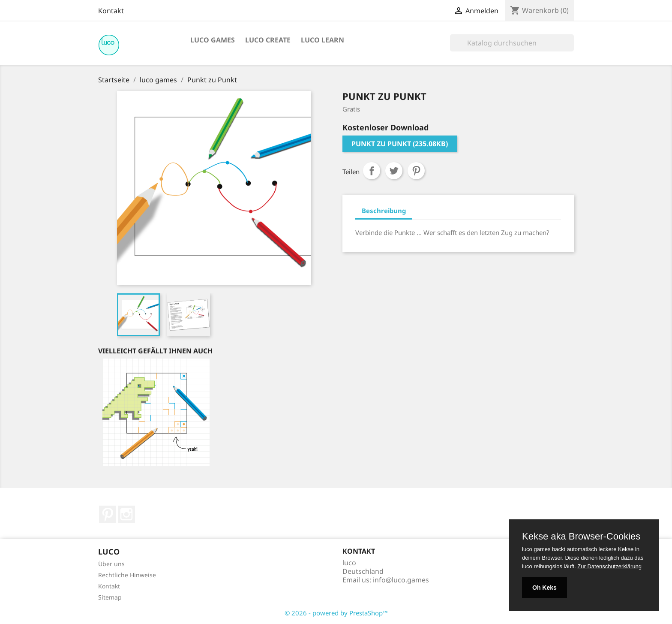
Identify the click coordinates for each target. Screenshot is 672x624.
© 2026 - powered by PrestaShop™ (336, 613)
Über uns (111, 564)
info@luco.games (401, 580)
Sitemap (110, 597)
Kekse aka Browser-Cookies (581, 537)
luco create (268, 40)
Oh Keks (544, 588)
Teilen (372, 171)
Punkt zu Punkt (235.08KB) (400, 144)
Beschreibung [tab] (384, 211)
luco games (213, 40)
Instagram (126, 514)
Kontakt (111, 11)
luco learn (322, 40)
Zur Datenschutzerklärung (609, 566)
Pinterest (416, 171)
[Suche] (512, 43)
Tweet (394, 171)
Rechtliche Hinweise (127, 575)
